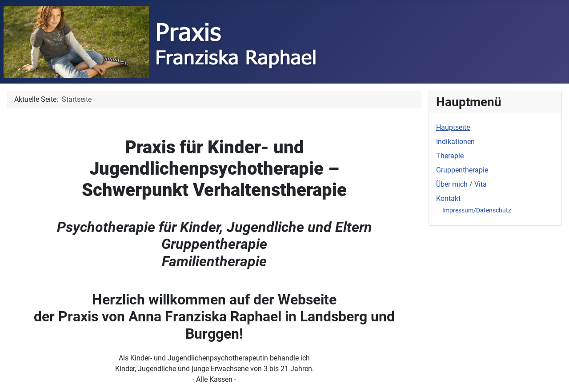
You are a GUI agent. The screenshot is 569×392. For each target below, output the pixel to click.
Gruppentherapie (462, 170)
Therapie (450, 156)
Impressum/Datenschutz (477, 210)
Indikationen (455, 142)
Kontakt (448, 198)
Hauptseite (453, 127)
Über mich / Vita (461, 184)
